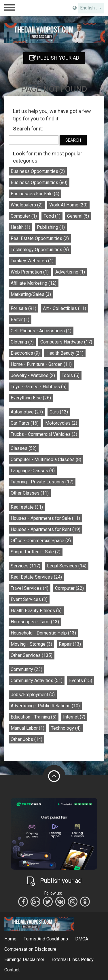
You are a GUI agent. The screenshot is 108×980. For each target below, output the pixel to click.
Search (73, 140)
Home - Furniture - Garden (41, 364)
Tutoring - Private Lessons (42, 482)
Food (52, 216)
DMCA (82, 939)
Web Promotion (30, 272)
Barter (20, 320)
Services (25, 566)
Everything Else (31, 398)
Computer (24, 216)
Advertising (70, 272)
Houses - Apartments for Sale (45, 518)
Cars (59, 412)
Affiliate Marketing (34, 283)
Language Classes (33, 471)
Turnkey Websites (32, 261)
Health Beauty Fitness (36, 611)
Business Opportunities (38, 171)
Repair (70, 644)
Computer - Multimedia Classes (46, 459)
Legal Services (67, 566)
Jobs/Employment (33, 695)
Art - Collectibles (65, 308)
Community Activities (37, 681)
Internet (74, 717)
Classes (24, 448)
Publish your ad (54, 58)
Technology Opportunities (40, 250)
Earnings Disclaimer (24, 959)
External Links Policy (73, 959)
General (78, 216)
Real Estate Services (36, 577)
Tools (71, 375)
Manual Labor (28, 728)
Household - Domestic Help (43, 633)
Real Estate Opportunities (40, 238)
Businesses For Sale (35, 194)
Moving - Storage (31, 644)
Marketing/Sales (31, 294)
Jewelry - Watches (33, 375)
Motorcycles (61, 423)
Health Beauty (65, 353)
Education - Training (34, 717)
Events (81, 681)
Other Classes (30, 493)
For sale (23, 308)
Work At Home (68, 205)
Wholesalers (27, 205)
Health (20, 227)
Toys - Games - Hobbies (39, 387)
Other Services (32, 655)
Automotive (27, 412)
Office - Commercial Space (41, 541)
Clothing (22, 342)
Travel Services (30, 588)
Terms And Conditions (46, 939)
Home (10, 939)
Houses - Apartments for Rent (46, 529)
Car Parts (25, 423)
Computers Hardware (66, 342)
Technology (66, 728)
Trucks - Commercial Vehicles (44, 434)
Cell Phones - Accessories (41, 331)
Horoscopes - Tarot (35, 622)
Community (26, 669)
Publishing (51, 227)
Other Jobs (26, 739)
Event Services (29, 599)
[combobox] (91, 8)
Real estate (27, 507)
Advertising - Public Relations (45, 706)
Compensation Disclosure (30, 949)
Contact (12, 970)
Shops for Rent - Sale (36, 552)
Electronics (25, 353)
